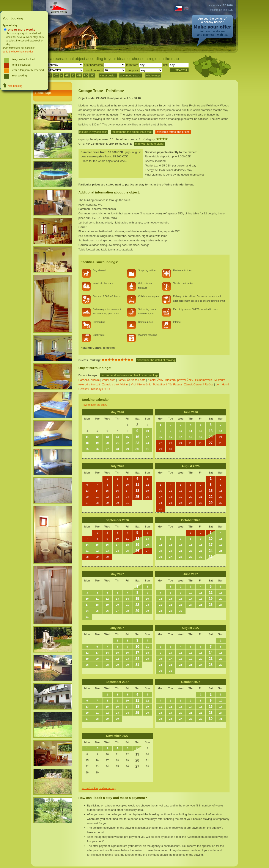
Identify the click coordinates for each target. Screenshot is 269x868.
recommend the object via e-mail (132, 132)
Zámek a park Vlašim (115, 384)
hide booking (12, 86)
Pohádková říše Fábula (167, 384)
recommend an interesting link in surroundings (130, 375)
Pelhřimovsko (204, 380)
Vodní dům (109, 380)
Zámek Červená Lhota (131, 380)
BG (50, 75)
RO (86, 75)
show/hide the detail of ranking (156, 360)
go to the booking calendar (18, 52)
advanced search (131, 75)
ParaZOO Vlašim (89, 380)
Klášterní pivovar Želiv (179, 380)
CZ (56, 75)
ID (73, 75)
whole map (153, 75)
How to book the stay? (95, 405)
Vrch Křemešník (141, 384)
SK (92, 75)
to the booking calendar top (99, 788)
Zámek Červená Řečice (199, 384)
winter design (108, 75)
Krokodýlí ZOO (101, 389)
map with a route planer (150, 144)
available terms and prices (173, 132)
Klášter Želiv (155, 380)
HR (67, 75)
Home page (43, 93)
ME (79, 75)
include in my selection (94, 132)
